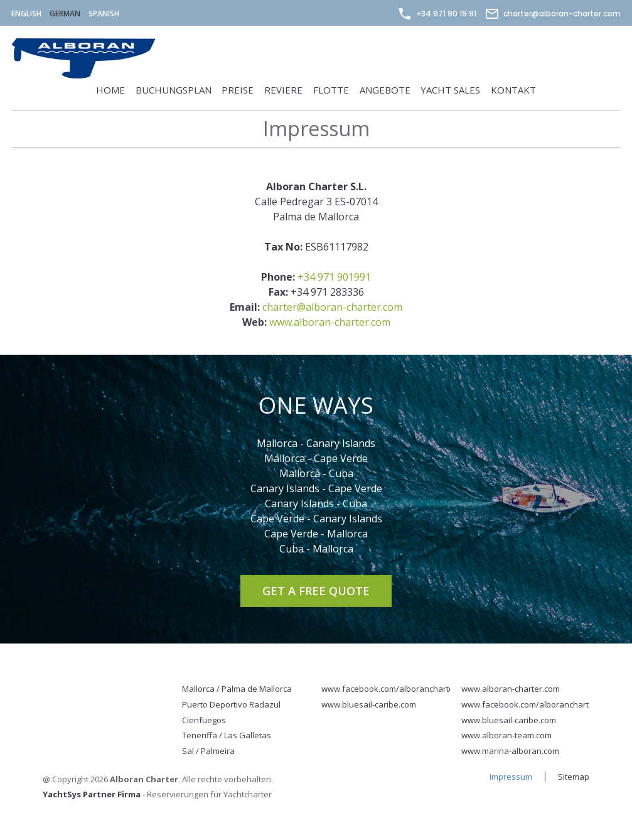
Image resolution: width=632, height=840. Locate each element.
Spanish (104, 13)
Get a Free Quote (316, 590)
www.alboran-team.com (506, 735)
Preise (238, 90)
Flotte (331, 90)
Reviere (283, 90)
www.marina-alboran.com (510, 751)
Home (110, 90)
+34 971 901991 (334, 277)
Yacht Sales (450, 90)
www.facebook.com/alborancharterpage (399, 689)
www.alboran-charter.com (330, 322)
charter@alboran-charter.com (553, 13)
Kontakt (513, 90)
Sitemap (574, 777)
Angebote (385, 90)
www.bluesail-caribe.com (369, 704)
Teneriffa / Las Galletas (227, 735)
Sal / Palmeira (208, 751)
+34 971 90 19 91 (437, 13)
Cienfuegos (204, 720)
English (26, 13)
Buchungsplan (174, 90)
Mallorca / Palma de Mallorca (237, 689)
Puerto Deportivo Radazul (231, 704)
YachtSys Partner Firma (92, 794)
